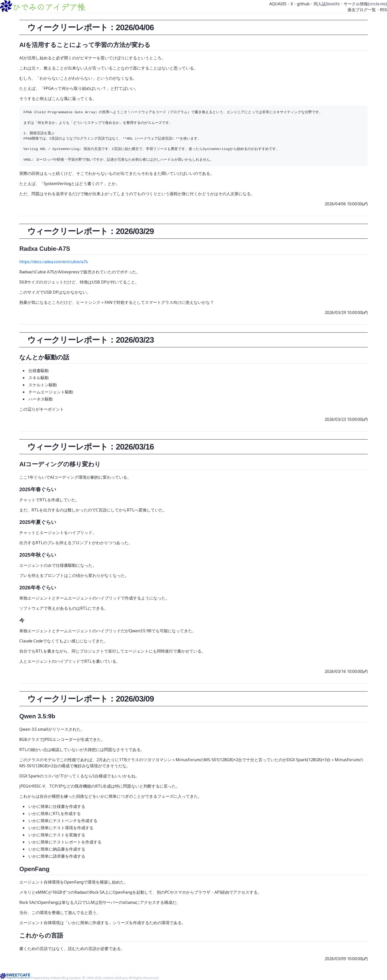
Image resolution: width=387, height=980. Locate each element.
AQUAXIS (278, 4)
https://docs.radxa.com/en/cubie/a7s (54, 262)
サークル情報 (356, 4)
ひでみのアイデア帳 (49, 7)
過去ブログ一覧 (362, 10)
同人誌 (320, 4)
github (303, 4)
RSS (383, 10)
